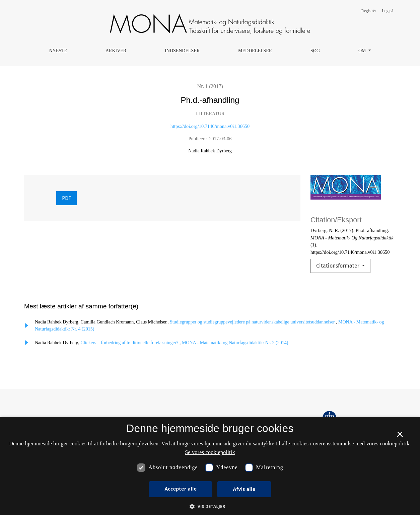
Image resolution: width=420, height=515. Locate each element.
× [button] (400, 437)
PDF (66, 198)
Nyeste (58, 51)
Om (363, 51)
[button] (210, 506)
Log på (388, 11)
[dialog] (210, 466)
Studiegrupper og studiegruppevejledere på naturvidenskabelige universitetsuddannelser (253, 322)
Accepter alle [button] (181, 489)
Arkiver (116, 51)
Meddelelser (255, 51)
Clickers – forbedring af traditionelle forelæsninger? (130, 343)
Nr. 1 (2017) (210, 86)
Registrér (369, 11)
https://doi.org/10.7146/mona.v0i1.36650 (210, 126)
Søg (315, 51)
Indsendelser (182, 51)
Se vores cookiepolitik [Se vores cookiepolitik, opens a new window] (210, 452)
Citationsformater (338, 266)
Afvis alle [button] (244, 489)
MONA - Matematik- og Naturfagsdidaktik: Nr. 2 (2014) (235, 343)
